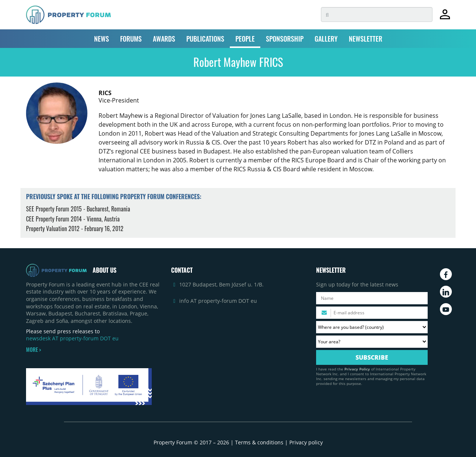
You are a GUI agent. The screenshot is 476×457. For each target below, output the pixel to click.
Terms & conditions (259, 442)
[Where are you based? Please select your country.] (372, 327)
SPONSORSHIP (285, 39)
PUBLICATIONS (205, 39)
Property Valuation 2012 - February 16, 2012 (75, 228)
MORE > (33, 350)
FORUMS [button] (131, 39)
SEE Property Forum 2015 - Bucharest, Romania (78, 209)
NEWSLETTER (366, 39)
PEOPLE (245, 39)
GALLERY (326, 39)
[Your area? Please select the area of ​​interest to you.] (372, 342)
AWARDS (164, 39)
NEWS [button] (102, 39)
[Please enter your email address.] (372, 313)
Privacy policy (306, 442)
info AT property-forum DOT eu (218, 301)
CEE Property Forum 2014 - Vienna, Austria (73, 219)
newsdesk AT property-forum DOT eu (72, 338)
